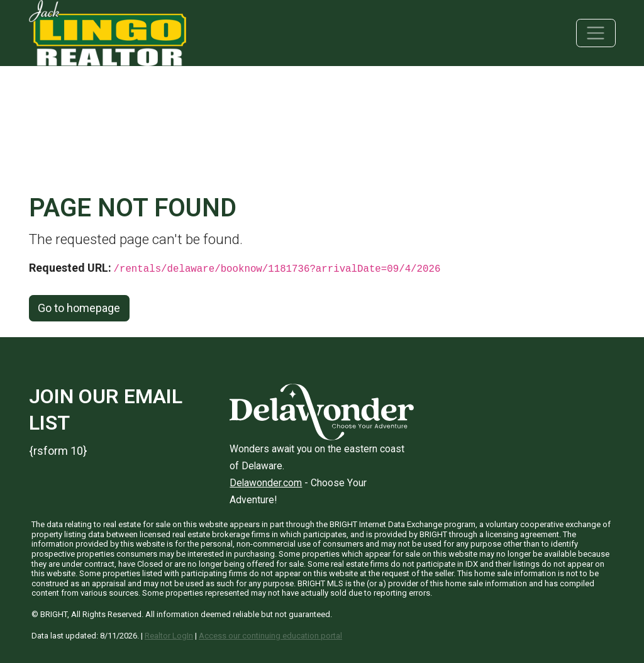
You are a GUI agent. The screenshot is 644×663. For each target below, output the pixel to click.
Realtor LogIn (169, 636)
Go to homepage (79, 308)
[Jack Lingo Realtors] (108, 32)
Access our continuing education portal (270, 636)
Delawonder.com (266, 483)
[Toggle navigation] (596, 33)
